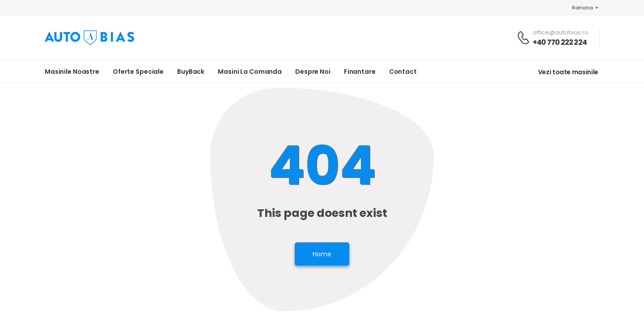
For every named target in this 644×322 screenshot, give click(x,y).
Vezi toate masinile (568, 72)
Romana (578, 8)
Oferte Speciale (138, 72)
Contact (403, 72)
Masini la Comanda (250, 72)
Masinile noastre (72, 72)
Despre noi (313, 72)
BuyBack (191, 72)
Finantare (360, 72)
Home (322, 254)
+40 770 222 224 (560, 42)
